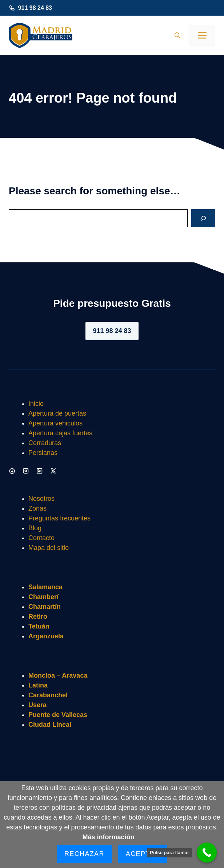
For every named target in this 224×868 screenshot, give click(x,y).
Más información (108, 837)
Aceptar (143, 854)
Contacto (41, 538)
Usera (37, 705)
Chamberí (43, 597)
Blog (35, 528)
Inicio (36, 404)
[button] (177, 36)
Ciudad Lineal (50, 725)
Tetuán (39, 626)
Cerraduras (45, 443)
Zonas (37, 508)
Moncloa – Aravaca (58, 675)
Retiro (38, 617)
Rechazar (84, 854)
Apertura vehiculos (55, 423)
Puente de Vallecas (58, 715)
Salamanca (45, 587)
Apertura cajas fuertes (60, 433)
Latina (38, 685)
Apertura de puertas (57, 413)
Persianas (43, 453)
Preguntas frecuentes (59, 518)
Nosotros (41, 499)
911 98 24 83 (35, 8)
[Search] (203, 218)
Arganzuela (46, 636)
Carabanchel (48, 695)
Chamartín (45, 607)
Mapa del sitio (49, 548)
